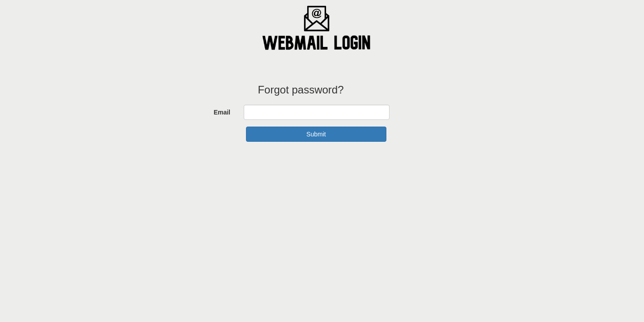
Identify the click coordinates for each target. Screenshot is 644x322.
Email (222, 112)
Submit (316, 134)
